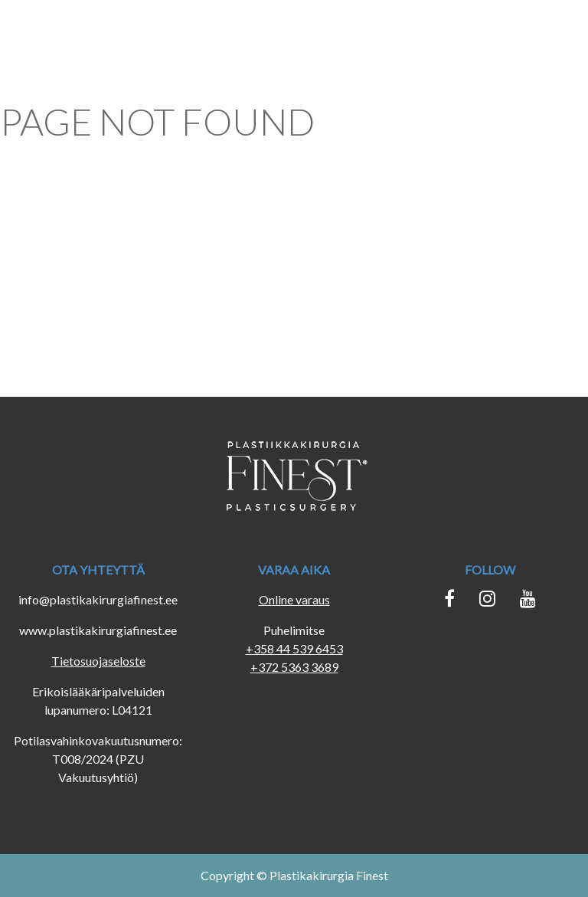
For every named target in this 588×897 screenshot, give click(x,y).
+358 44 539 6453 (294, 648)
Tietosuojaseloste (98, 661)
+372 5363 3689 (294, 667)
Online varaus (294, 599)
